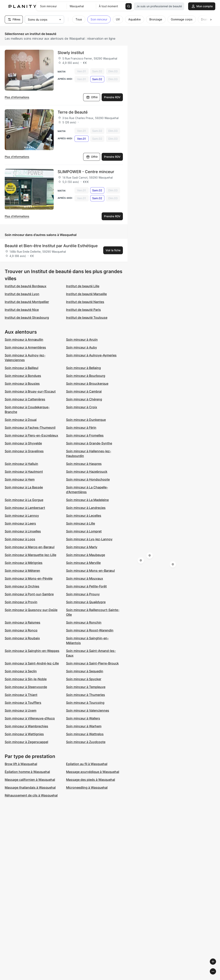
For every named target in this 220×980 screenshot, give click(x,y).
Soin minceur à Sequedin (85, 671)
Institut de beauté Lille (83, 286)
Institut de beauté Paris (83, 310)
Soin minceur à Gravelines (24, 451)
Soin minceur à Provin (21, 602)
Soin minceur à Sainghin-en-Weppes (32, 651)
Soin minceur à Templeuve (86, 687)
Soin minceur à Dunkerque (86, 420)
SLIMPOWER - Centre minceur (86, 172)
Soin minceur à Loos (20, 539)
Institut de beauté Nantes (85, 302)
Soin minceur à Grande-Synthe (89, 443)
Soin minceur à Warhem (84, 726)
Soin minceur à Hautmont (24, 472)
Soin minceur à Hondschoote (88, 479)
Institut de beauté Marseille (86, 294)
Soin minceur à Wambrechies (26, 726)
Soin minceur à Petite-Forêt (86, 586)
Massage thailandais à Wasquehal (30, 787)
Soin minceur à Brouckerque (87, 384)
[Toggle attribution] (216, 976)
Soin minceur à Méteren (22, 571)
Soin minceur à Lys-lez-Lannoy (89, 539)
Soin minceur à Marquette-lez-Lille (30, 555)
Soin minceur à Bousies (22, 384)
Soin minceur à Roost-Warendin (90, 630)
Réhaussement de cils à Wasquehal (31, 795)
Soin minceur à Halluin (21, 464)
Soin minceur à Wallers (83, 718)
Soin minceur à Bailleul (22, 368)
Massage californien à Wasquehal (30, 780)
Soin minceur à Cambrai (84, 391)
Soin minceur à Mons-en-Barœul (90, 571)
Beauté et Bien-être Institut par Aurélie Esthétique (51, 246)
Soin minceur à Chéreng (84, 399)
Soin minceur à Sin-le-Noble (26, 679)
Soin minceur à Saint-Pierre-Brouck (92, 663)
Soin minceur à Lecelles (84, 516)
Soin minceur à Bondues (23, 376)
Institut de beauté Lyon (22, 294)
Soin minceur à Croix (82, 407)
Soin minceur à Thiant (21, 695)
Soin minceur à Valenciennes (88, 710)
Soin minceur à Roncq (21, 630)
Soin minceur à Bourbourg (86, 376)
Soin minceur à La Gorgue (24, 500)
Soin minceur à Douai (21, 420)
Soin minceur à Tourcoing (85, 703)
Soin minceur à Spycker (84, 679)
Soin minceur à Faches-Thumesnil (30, 428)
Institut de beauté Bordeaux (26, 286)
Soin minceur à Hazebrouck (87, 472)
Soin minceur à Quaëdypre (86, 602)
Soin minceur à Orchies (22, 586)
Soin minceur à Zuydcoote (86, 742)
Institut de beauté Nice (22, 310)
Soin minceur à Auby (81, 347)
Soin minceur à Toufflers (23, 703)
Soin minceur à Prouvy (83, 594)
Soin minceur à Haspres (84, 464)
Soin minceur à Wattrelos (85, 734)
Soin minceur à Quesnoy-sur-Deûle (31, 610)
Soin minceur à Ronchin (84, 622)
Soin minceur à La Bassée (24, 487)
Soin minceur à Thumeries (86, 695)
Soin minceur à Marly (82, 547)
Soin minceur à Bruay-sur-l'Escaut (30, 391)
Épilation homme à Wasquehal (27, 772)
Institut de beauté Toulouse (87, 317)
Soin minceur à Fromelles (85, 435)
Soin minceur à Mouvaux (85, 578)
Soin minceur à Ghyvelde (23, 443)
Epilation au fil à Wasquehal (87, 764)
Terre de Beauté (73, 112)
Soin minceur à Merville (83, 563)
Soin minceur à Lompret (84, 531)
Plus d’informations (17, 97)
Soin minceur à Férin (81, 428)
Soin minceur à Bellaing (83, 368)
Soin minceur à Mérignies (24, 563)
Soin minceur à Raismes (23, 622)
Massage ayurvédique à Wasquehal (93, 772)
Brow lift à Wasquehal (21, 764)
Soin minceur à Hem (20, 479)
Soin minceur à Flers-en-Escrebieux (31, 435)
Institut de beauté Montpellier (27, 302)
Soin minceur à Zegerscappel (26, 742)
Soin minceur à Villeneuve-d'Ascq (30, 718)
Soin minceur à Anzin (82, 340)
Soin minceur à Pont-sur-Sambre (29, 594)
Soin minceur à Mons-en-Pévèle (29, 578)
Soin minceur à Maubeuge (86, 555)
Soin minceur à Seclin (21, 671)
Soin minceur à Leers (20, 523)
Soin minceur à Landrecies (86, 508)
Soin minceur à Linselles (23, 531)
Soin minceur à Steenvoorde (26, 687)
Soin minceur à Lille (81, 523)
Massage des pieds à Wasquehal (91, 780)
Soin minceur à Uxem (21, 710)
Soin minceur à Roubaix (22, 638)
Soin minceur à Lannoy (22, 516)
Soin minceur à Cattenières (25, 399)
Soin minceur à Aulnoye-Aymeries (91, 355)
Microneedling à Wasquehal (87, 787)
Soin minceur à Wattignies (24, 734)
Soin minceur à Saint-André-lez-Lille (32, 663)
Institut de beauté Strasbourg (27, 317)
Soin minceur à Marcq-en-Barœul (30, 547)
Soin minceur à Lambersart (25, 508)
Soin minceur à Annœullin (24, 340)
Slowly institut (71, 53)
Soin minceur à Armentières (25, 347)
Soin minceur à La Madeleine (87, 500)
